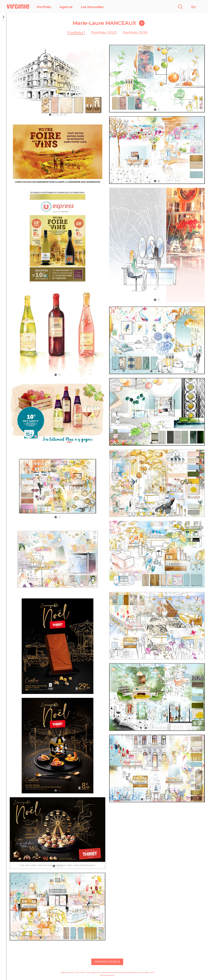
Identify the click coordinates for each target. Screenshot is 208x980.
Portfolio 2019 (135, 33)
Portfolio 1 (76, 33)
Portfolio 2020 (104, 33)
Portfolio (44, 7)
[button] (50, 115)
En (193, 7)
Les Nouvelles (92, 7)
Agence (66, 7)
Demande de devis (107, 962)
